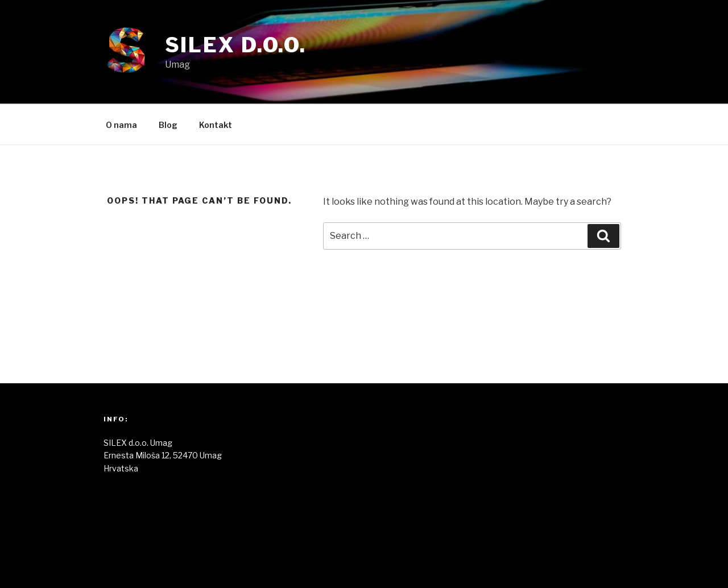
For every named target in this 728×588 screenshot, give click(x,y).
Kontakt (216, 125)
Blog (168, 125)
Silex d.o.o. (236, 45)
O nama (121, 125)
